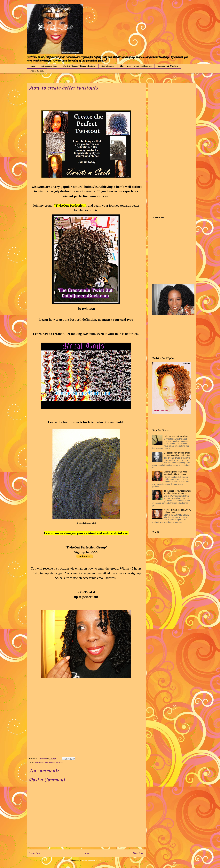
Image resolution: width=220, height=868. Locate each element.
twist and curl (50, 762)
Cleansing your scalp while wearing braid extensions (176, 473)
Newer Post (35, 853)
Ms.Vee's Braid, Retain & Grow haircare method (177, 511)
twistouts (60, 762)
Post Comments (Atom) (92, 860)
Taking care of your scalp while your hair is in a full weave (177, 492)
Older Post (138, 853)
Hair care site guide (49, 66)
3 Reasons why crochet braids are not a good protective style (177, 454)
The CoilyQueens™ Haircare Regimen (79, 66)
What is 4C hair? (37, 71)
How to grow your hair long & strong (136, 66)
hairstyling (39, 762)
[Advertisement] (80, 102)
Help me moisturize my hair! (176, 436)
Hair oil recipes (108, 66)
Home (32, 66)
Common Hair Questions (168, 66)
